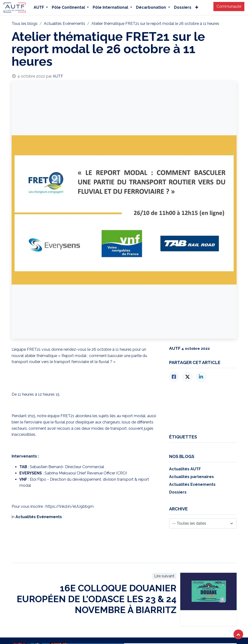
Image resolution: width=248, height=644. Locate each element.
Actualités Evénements (64, 24)
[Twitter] (188, 377)
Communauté (229, 6)
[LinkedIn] (201, 377)
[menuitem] (41, 7)
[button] (238, 634)
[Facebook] (174, 377)
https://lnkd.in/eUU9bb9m (70, 506)
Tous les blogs (25, 24)
